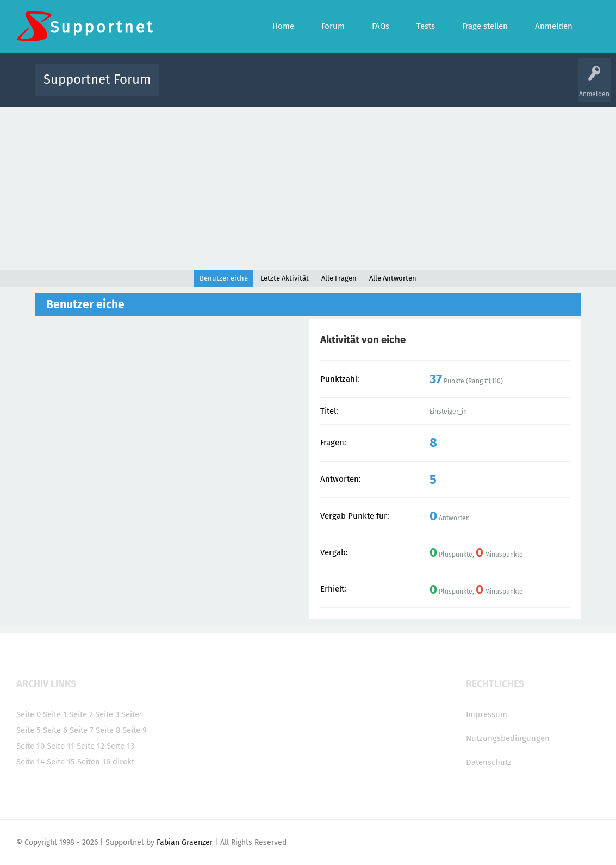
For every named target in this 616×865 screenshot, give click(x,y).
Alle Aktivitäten (190, 87)
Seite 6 (55, 730)
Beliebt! (277, 87)
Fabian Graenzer (185, 842)
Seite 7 (82, 730)
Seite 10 (30, 746)
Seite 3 (107, 714)
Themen (367, 87)
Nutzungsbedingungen (508, 738)
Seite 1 (55, 714)
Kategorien (405, 87)
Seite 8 (108, 730)
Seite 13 (120, 746)
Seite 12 (91, 746)
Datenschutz (489, 762)
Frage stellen (486, 87)
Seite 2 (81, 714)
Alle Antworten (393, 278)
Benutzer (444, 87)
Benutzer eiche (224, 278)
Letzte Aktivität (285, 278)
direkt (123, 762)
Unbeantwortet (322, 87)
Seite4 (132, 714)
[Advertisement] (308, 189)
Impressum (487, 714)
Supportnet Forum (97, 79)
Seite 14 (30, 762)
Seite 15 (61, 762)
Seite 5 (29, 730)
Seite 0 (29, 714)
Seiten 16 (94, 762)
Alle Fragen (239, 87)
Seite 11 (61, 746)
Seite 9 (135, 730)
